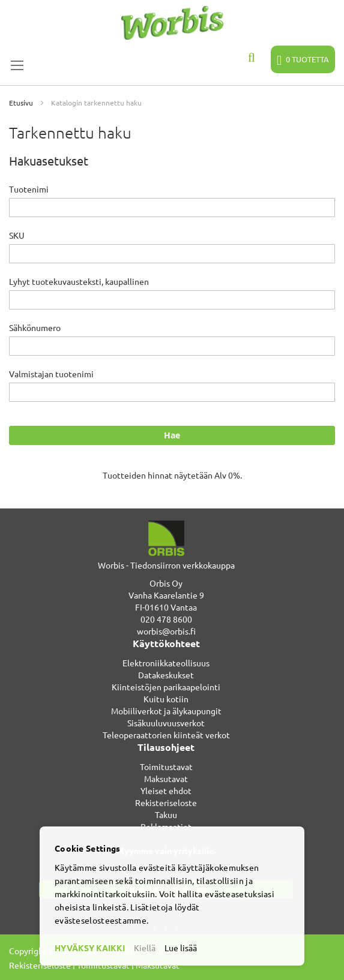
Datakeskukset (166, 675)
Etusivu (22, 103)
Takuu (166, 814)
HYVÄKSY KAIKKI (90, 948)
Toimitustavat (166, 766)
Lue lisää (181, 948)
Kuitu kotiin (166, 699)
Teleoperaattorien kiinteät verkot (166, 735)
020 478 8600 (166, 619)
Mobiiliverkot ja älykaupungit (166, 711)
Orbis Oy (166, 583)
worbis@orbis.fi (166, 631)
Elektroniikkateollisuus (166, 663)
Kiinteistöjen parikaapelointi (166, 687)
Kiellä (145, 948)
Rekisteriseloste (166, 802)
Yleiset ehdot (166, 790)
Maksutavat (166, 778)
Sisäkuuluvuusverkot (166, 723)
